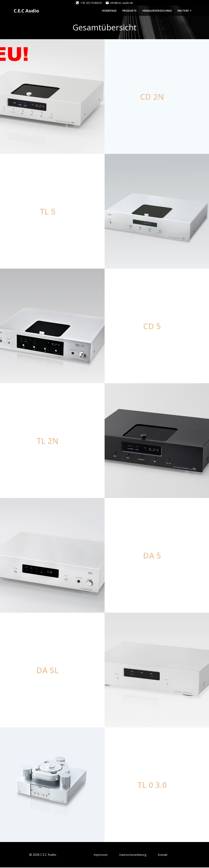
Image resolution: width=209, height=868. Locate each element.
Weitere (185, 10)
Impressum (101, 855)
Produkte (130, 10)
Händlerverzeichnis (157, 10)
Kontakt (163, 855)
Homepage (110, 10)
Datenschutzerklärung (133, 855)
